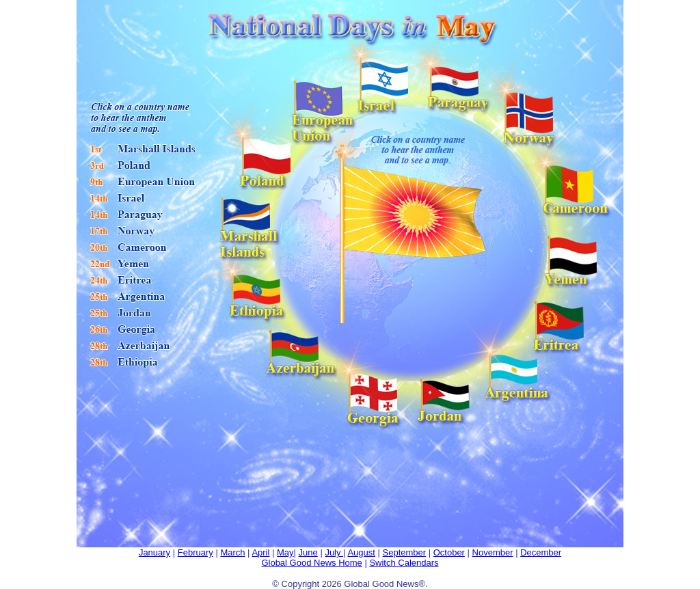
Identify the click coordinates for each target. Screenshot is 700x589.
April (260, 552)
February (196, 552)
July (334, 552)
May (285, 552)
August (361, 552)
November (493, 552)
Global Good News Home (311, 563)
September (405, 552)
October (449, 552)
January (154, 552)
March (232, 552)
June (308, 552)
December (541, 552)
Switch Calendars (404, 563)
